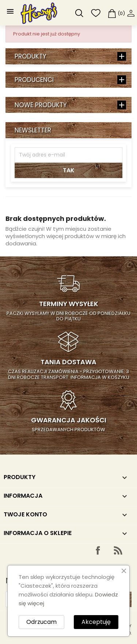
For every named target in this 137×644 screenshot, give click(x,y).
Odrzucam (41, 622)
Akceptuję (96, 622)
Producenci (34, 80)
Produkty (31, 56)
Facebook (98, 550)
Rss (118, 550)
